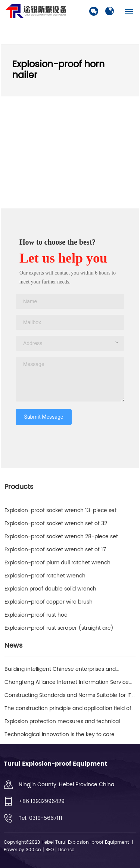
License (66, 850)
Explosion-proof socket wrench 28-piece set (61, 537)
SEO (50, 850)
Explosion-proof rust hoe (36, 615)
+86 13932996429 (42, 801)
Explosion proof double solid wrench (50, 589)
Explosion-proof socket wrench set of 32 (56, 523)
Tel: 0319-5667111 (41, 818)
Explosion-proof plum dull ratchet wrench (57, 563)
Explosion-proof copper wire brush (49, 602)
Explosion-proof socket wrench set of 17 (55, 550)
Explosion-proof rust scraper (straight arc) (59, 628)
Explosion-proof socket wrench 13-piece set (60, 510)
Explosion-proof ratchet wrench (45, 576)
